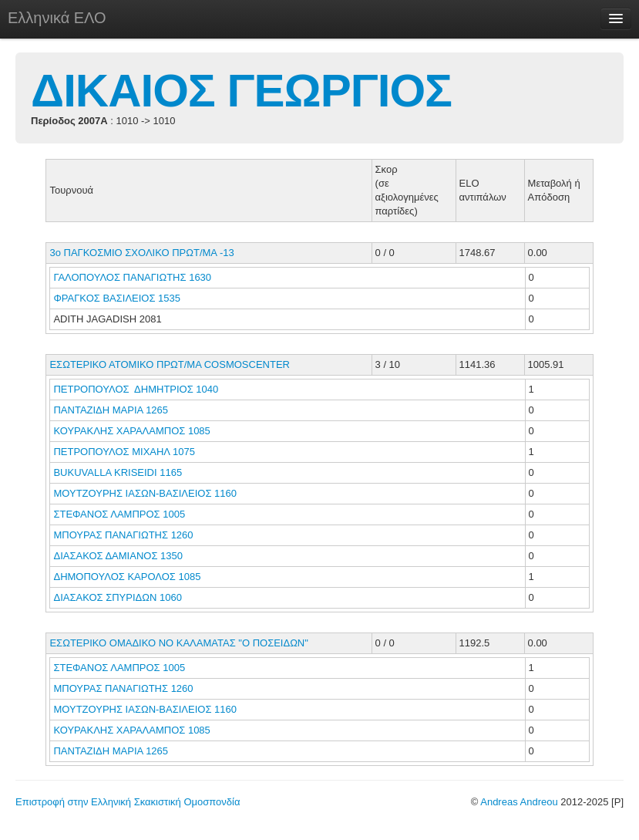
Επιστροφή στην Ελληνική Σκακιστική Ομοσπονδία (128, 802)
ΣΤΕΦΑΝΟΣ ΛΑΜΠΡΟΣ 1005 (119, 514)
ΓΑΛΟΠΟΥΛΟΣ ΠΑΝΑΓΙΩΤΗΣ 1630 (132, 277)
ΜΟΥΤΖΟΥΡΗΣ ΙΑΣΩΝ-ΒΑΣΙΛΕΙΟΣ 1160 (145, 493)
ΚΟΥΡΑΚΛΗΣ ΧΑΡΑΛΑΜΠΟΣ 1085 (131, 431)
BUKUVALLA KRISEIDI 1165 (118, 472)
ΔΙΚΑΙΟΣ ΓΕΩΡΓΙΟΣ (241, 91)
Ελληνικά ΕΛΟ (57, 18)
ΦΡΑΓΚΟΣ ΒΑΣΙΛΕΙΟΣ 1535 (117, 298)
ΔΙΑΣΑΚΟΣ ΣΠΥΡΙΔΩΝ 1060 (117, 597)
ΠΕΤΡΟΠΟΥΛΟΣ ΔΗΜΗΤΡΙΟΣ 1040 (136, 389)
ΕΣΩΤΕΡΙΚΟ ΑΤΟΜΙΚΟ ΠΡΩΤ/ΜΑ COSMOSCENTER (170, 364)
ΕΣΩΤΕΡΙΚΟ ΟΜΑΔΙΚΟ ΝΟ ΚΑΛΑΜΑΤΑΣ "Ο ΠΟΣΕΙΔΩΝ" (178, 643)
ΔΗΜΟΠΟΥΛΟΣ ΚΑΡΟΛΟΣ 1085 (127, 577)
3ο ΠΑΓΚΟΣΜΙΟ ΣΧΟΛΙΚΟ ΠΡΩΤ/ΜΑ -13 (141, 253)
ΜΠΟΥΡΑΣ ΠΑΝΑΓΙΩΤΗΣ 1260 (123, 535)
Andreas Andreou (519, 802)
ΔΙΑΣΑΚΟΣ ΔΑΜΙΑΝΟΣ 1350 (118, 556)
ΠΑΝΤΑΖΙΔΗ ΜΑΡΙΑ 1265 (111, 410)
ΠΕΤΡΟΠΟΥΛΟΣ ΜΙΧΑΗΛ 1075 (124, 452)
